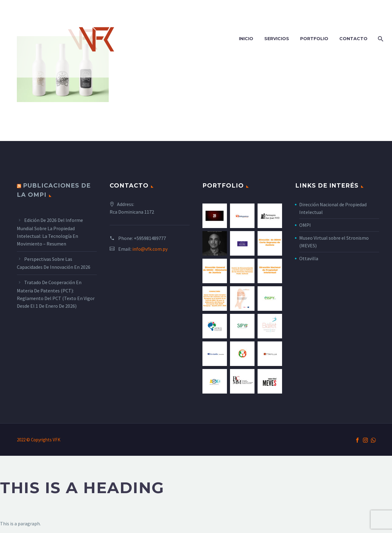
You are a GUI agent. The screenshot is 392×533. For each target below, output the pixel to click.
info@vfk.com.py (150, 249)
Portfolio (314, 39)
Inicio (246, 39)
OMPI (305, 225)
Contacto (353, 39)
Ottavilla (309, 258)
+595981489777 (150, 238)
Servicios (277, 39)
